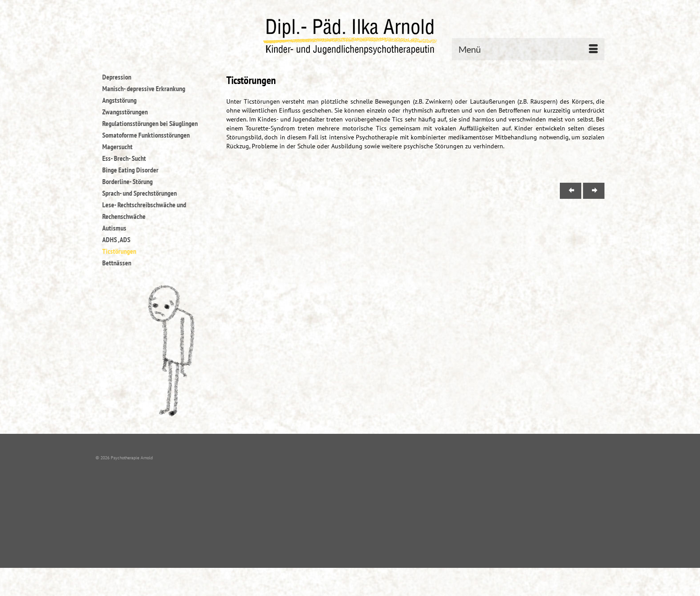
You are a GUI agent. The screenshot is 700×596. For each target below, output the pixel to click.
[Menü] (528, 49)
